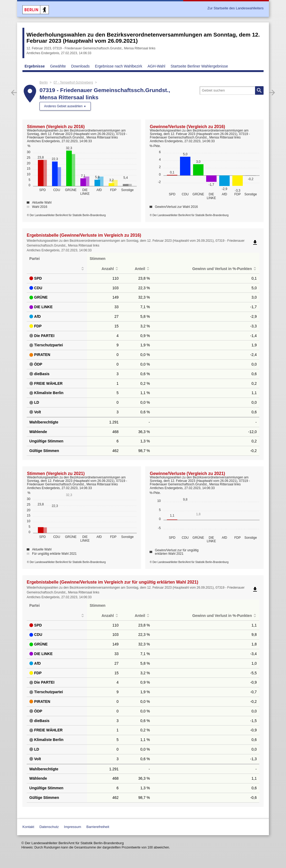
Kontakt (28, 827)
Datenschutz (49, 827)
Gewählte (58, 66)
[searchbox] (232, 90)
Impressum (73, 827)
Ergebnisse (35, 66)
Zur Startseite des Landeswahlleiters (236, 8)
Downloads (80, 66)
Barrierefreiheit (98, 827)
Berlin (44, 82)
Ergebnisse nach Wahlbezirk (119, 66)
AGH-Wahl (156, 66)
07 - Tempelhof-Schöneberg (73, 82)
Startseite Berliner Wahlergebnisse (199, 66)
